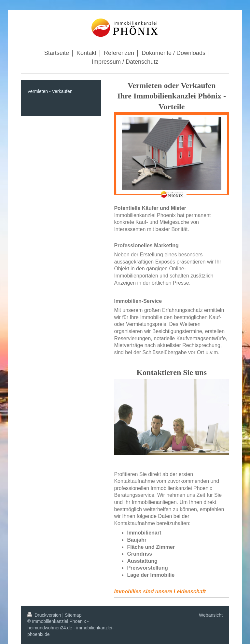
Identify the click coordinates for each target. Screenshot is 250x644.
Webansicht (211, 615)
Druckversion (45, 615)
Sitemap (73, 615)
